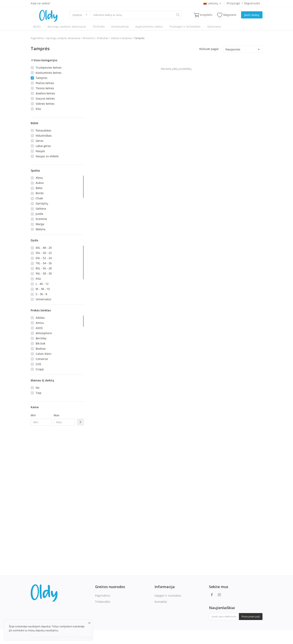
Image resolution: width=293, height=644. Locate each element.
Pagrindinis (37, 38)
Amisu (40, 323)
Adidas (40, 318)
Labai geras (43, 146)
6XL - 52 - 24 (44, 258)
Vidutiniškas (44, 136)
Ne (38, 388)
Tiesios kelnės (45, 88)
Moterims (89, 38)
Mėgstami (227, 15)
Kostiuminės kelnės (49, 73)
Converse (42, 359)
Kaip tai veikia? (41, 3)
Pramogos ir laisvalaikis (185, 26)
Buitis (37, 26)
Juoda (39, 214)
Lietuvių (213, 3)
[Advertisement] (57, 493)
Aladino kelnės (45, 93)
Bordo (40, 193)
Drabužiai (102, 38)
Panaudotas (43, 130)
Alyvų (39, 178)
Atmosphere (44, 333)
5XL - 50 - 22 (44, 253)
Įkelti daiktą (252, 15)
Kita (38, 109)
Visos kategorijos (44, 60)
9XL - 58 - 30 (44, 273)
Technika (99, 26)
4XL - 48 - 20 (44, 248)
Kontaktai (161, 602)
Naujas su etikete (47, 156)
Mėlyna (41, 229)
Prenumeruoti (251, 617)
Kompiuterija (120, 26)
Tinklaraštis (103, 602)
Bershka (41, 338)
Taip (39, 393)
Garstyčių (42, 203)
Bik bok (40, 343)
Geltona (41, 209)
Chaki (39, 198)
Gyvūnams (214, 26)
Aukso (40, 183)
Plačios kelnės (45, 83)
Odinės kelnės (45, 104)
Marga (40, 224)
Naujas (40, 151)
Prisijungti (233, 3)
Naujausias (233, 49)
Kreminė (41, 219)
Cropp (40, 369)
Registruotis (252, 3)
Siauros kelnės (45, 98)
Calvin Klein (43, 354)
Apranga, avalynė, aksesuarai (67, 26)
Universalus (43, 299)
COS (38, 364)
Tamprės (139, 38)
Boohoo (41, 349)
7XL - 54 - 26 (44, 263)
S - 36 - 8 (41, 294)
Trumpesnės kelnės (49, 68)
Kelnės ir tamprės (121, 38)
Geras (40, 141)
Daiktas (77, 15)
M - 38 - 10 (43, 289)
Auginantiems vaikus (149, 26)
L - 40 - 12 (42, 284)
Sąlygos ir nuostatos (168, 596)
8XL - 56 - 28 (44, 268)
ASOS (39, 328)
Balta (39, 188)
